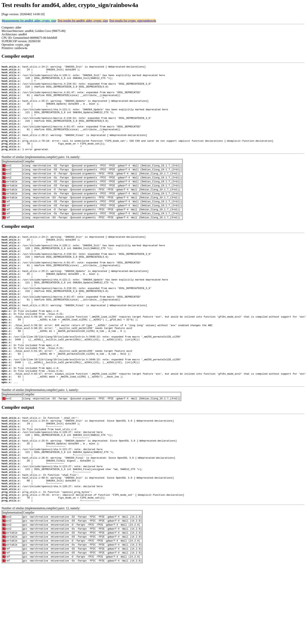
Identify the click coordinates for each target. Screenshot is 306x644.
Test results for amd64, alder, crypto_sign (83, 21)
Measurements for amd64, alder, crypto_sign (29, 21)
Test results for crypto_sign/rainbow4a (133, 21)
